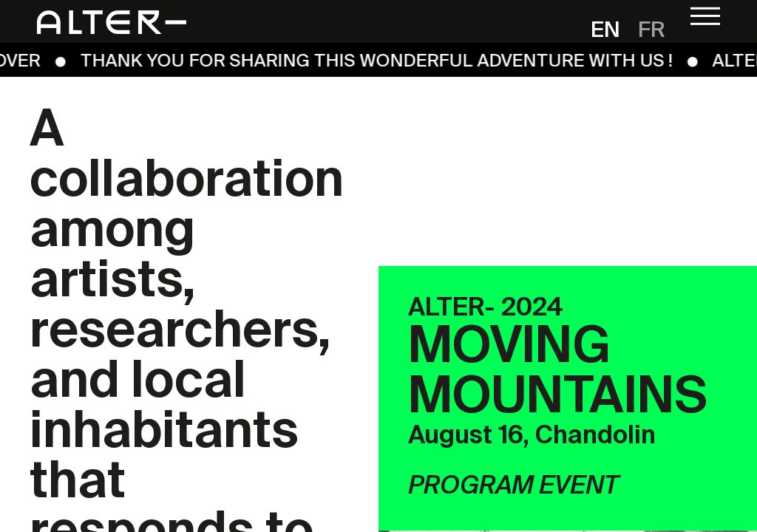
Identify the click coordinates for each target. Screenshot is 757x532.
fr (652, 31)
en (605, 31)
